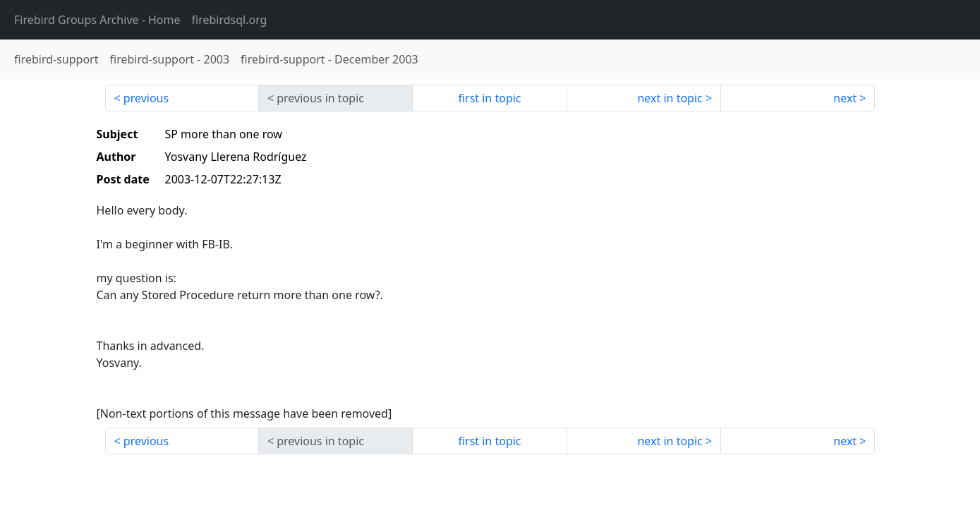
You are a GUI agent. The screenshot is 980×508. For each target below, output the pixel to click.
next (845, 98)
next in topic (670, 98)
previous (146, 98)
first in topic (489, 98)
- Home (97, 20)
